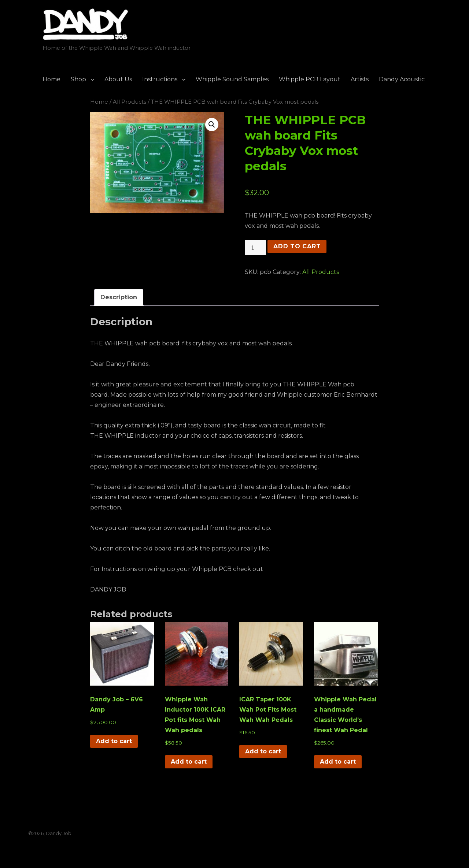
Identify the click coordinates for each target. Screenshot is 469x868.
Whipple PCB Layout (310, 79)
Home (51, 79)
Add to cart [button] (114, 741)
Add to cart (297, 246)
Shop (78, 79)
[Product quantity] (255, 248)
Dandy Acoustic (402, 79)
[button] (212, 125)
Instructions (160, 79)
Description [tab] (119, 297)
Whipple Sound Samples (232, 79)
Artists (360, 79)
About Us (118, 79)
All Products (130, 102)
